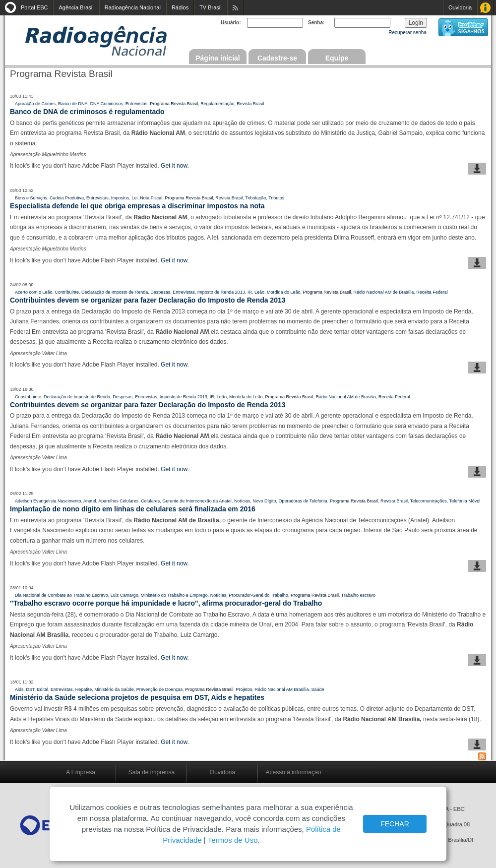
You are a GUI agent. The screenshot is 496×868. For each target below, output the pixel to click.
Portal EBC (34, 7)
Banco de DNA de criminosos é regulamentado (87, 112)
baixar (477, 169)
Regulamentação (217, 104)
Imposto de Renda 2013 (221, 292)
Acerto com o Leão (34, 292)
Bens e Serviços (31, 198)
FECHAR (395, 824)
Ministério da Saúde (114, 689)
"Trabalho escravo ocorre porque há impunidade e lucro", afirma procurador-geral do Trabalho (166, 603)
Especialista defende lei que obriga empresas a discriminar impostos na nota (137, 206)
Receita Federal (432, 292)
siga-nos (463, 27)
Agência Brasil (76, 7)
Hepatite (84, 689)
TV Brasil (211, 7)
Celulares (150, 501)
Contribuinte (67, 292)
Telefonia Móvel (465, 501)
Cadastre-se (277, 58)
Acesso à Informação (485, 8)
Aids (19, 689)
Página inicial (217, 58)
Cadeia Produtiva (67, 198)
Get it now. (175, 166)
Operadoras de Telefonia (303, 501)
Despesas (160, 292)
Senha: (316, 23)
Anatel (90, 501)
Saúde (318, 689)
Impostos (120, 198)
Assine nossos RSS (235, 8)
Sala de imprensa (152, 772)
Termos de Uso (233, 840)
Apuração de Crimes (35, 104)
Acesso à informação (293, 772)
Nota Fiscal (151, 198)
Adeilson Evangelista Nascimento (48, 501)
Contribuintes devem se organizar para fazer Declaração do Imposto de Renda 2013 (148, 300)
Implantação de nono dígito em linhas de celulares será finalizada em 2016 (133, 509)
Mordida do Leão (284, 292)
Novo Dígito (264, 501)
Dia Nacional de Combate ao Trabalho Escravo (62, 595)
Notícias (242, 501)
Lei (134, 198)
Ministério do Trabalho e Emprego (174, 595)
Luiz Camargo (124, 595)
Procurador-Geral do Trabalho (258, 595)
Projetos (244, 689)
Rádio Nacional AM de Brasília (384, 292)
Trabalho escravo (358, 595)
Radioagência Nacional (133, 7)
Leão (259, 292)
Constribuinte (28, 397)
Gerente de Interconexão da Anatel (197, 501)
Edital (43, 689)
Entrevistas (137, 104)
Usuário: (231, 23)
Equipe (337, 58)
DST (31, 689)
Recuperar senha (407, 32)
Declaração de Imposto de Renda (115, 292)
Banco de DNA (73, 104)
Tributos (276, 198)
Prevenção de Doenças (160, 689)
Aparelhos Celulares (118, 501)
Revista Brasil (250, 104)
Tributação (255, 198)
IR (250, 292)
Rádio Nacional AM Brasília (281, 689)
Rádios (180, 7)
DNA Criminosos (107, 104)
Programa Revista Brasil (174, 104)
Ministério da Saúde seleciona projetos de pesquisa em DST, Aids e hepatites (137, 697)
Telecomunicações (429, 501)
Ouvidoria (460, 7)
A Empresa (81, 772)
